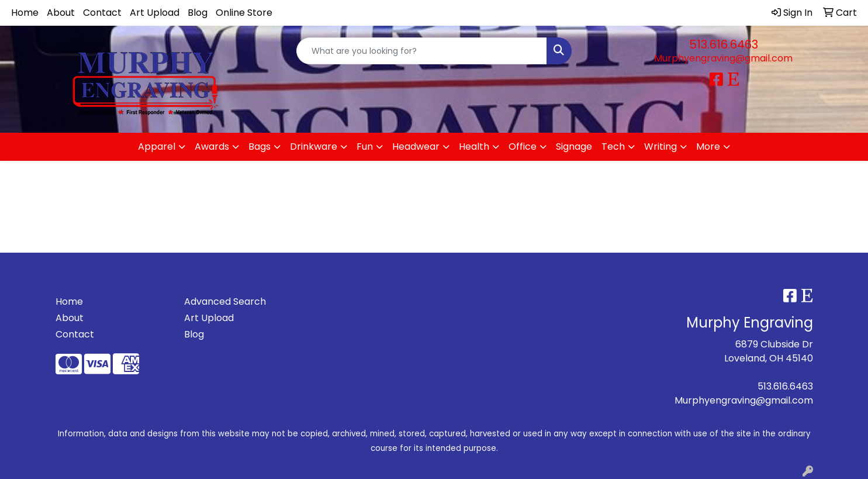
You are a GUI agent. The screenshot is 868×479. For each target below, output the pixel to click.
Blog (198, 13)
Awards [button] (212, 147)
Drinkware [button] (314, 147)
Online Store (244, 13)
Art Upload (155, 13)
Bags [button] (260, 147)
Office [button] (523, 147)
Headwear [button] (416, 147)
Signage (574, 147)
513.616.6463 (724, 44)
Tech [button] (613, 147)
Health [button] (474, 147)
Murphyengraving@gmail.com (723, 58)
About (61, 13)
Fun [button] (365, 147)
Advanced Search (225, 301)
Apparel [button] (157, 147)
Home (25, 13)
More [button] (708, 147)
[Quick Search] (422, 51)
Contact (102, 13)
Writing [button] (660, 147)
